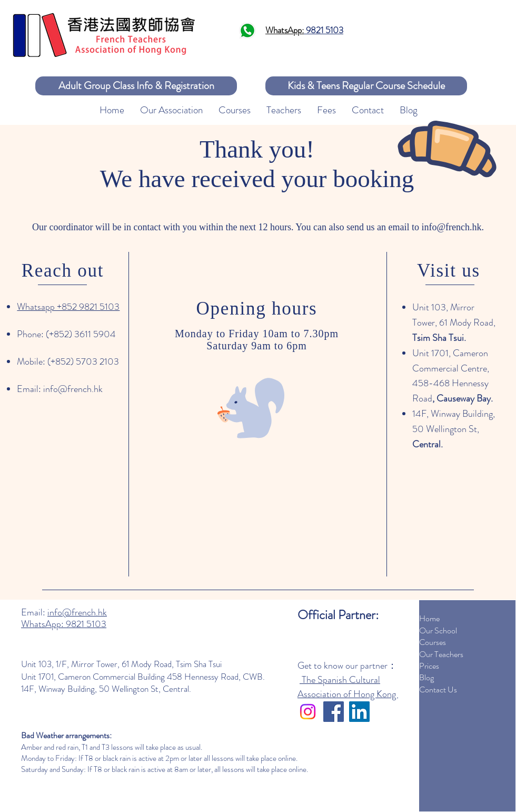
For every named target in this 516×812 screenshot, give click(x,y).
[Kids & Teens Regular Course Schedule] (366, 86)
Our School (438, 630)
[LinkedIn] (359, 712)
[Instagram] (308, 712)
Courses (433, 642)
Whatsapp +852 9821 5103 (68, 307)
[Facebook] (334, 712)
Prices (429, 666)
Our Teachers (441, 654)
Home (429, 618)
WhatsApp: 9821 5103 (64, 624)
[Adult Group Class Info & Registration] (136, 86)
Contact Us (438, 689)
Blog (426, 677)
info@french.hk (451, 227)
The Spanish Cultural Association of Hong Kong (348, 687)
